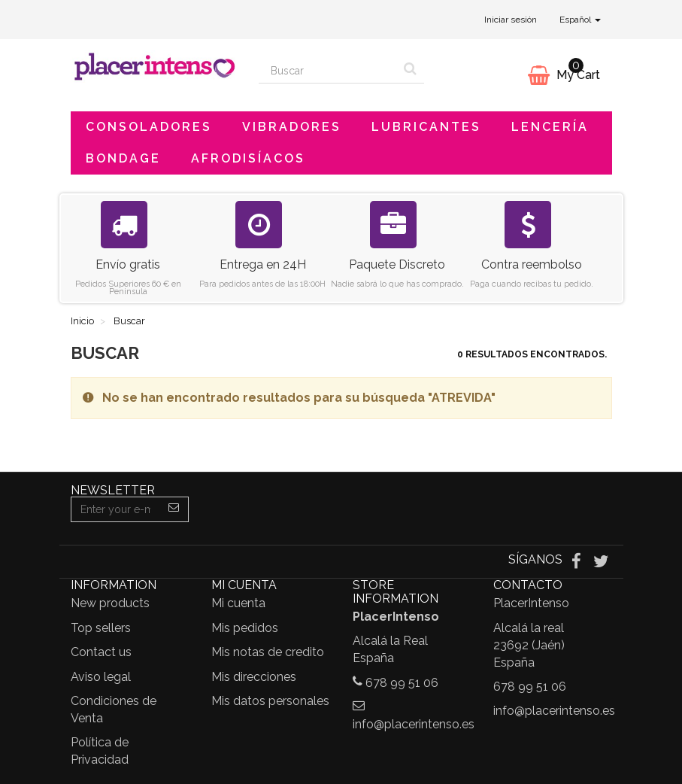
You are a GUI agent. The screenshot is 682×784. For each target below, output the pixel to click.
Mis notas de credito (268, 652)
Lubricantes (426, 127)
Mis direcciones (254, 677)
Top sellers (101, 628)
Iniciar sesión (511, 20)
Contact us (101, 652)
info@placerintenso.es (414, 724)
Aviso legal (101, 677)
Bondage (123, 158)
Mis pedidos (245, 628)
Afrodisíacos (248, 158)
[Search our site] (328, 71)
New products (110, 603)
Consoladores (149, 127)
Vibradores (292, 127)
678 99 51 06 (402, 683)
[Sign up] (174, 509)
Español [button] (580, 20)
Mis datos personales (270, 701)
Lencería (550, 127)
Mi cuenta (238, 603)
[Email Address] (116, 509)
